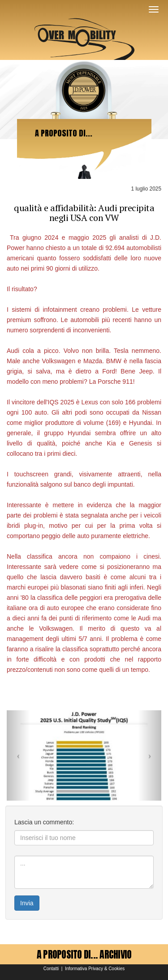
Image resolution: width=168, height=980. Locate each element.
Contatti (51, 969)
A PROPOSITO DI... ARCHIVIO (84, 954)
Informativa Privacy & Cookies (95, 969)
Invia (27, 903)
